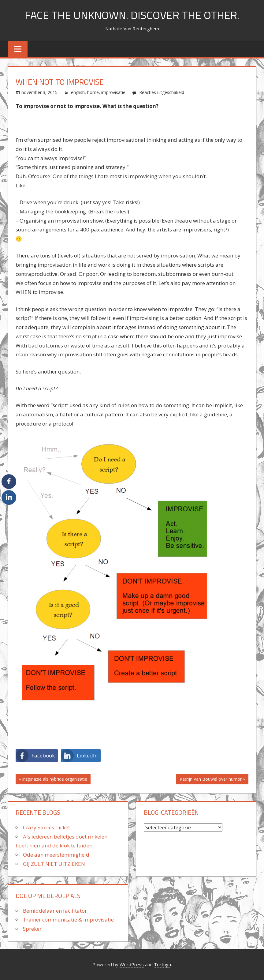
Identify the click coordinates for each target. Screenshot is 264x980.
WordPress (132, 964)
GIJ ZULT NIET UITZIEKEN (54, 864)
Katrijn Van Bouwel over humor (211, 780)
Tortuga (162, 964)
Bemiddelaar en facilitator (55, 911)
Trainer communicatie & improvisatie (68, 920)
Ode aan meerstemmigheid (56, 855)
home (93, 92)
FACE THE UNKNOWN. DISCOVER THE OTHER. (132, 15)
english (78, 92)
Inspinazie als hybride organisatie (55, 780)
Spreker (32, 929)
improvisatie (113, 92)
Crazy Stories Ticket (46, 827)
